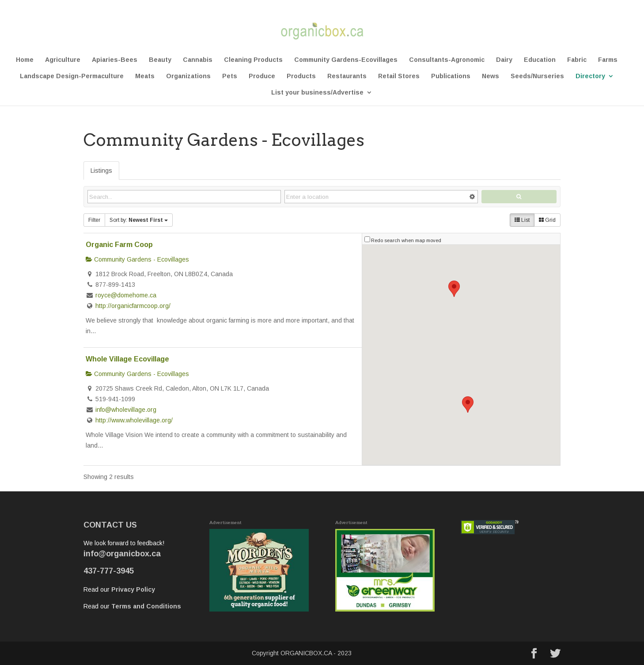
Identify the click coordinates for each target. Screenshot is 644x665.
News (491, 76)
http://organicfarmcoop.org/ (133, 306)
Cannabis (198, 60)
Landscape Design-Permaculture (72, 76)
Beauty (160, 60)
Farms (608, 60)
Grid (547, 220)
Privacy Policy (133, 589)
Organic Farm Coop (119, 244)
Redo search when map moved (406, 240)
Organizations (188, 76)
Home (25, 60)
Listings (101, 171)
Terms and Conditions (146, 606)
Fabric (577, 60)
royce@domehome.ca (126, 295)
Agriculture (63, 60)
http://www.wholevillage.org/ (134, 420)
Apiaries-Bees (115, 60)
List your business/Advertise (317, 93)
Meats (145, 76)
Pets (230, 76)
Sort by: (139, 220)
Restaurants (347, 76)
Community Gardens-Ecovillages (346, 60)
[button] (468, 405)
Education (540, 60)
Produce (262, 76)
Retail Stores (399, 76)
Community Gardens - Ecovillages (137, 259)
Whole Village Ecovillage (127, 359)
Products (301, 76)
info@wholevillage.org (126, 410)
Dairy (504, 60)
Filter (94, 220)
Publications (451, 76)
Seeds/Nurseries (537, 76)
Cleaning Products (253, 60)
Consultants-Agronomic (447, 60)
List (522, 220)
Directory (590, 76)
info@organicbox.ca (122, 554)
